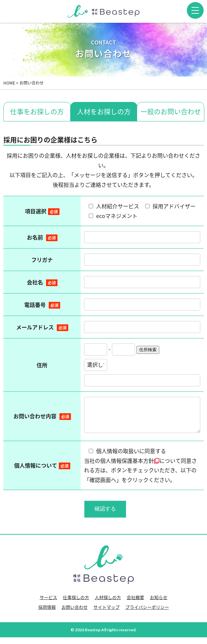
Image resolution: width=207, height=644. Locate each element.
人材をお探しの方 (104, 112)
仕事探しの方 (76, 604)
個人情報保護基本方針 (130, 467)
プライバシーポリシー (147, 614)
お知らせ (159, 604)
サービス (48, 604)
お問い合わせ (75, 614)
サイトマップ (107, 614)
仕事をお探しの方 (37, 112)
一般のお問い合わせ (171, 112)
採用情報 (47, 614)
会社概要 (135, 604)
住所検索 (148, 350)
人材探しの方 (108, 604)
